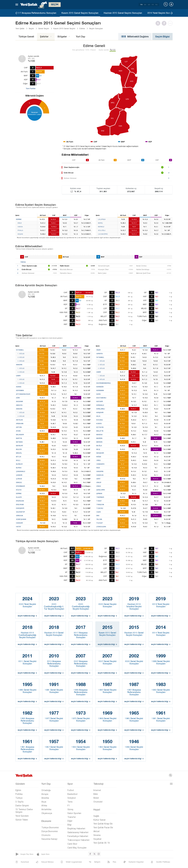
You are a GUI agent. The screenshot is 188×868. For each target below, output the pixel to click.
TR (141, 5)
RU (156, 5)
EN (145, 5)
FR (153, 5)
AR (149, 5)
